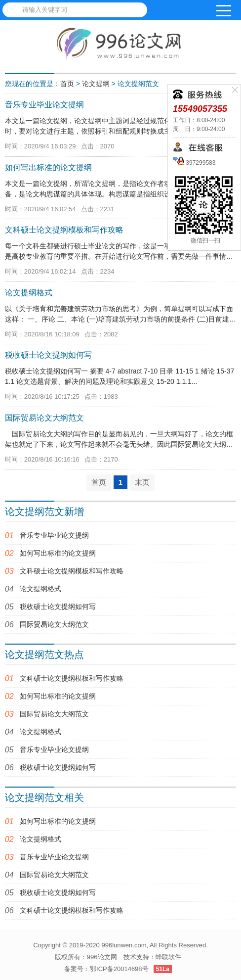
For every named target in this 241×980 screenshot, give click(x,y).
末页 (142, 482)
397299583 (200, 163)
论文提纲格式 (40, 589)
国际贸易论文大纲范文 (54, 624)
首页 (67, 84)
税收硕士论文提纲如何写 (58, 607)
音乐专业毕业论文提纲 (54, 535)
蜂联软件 (168, 957)
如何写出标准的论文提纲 (58, 553)
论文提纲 (96, 84)
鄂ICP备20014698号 (119, 969)
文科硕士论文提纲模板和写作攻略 (72, 571)
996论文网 (102, 957)
